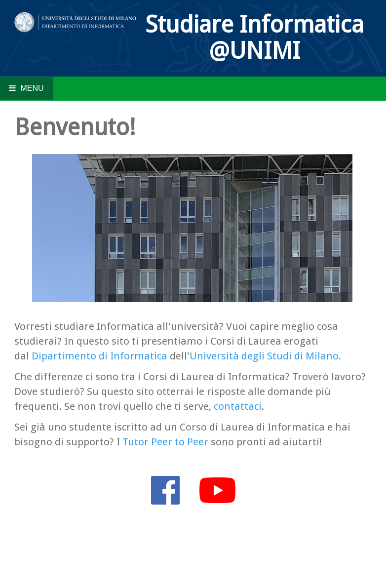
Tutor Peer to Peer (165, 442)
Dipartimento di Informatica (99, 356)
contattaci (238, 406)
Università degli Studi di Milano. (265, 356)
